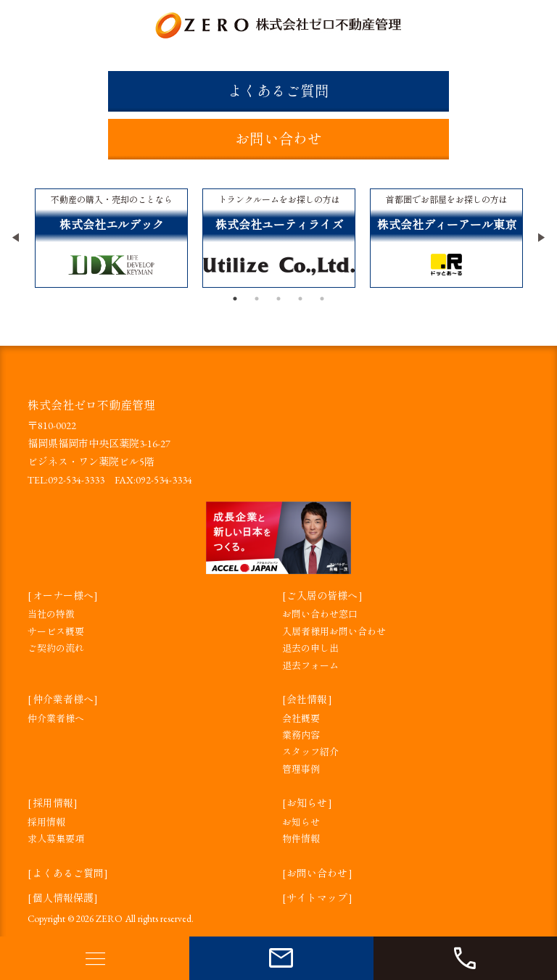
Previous (17, 238)
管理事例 (301, 769)
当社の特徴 (51, 614)
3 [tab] (278, 299)
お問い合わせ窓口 (320, 614)
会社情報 (307, 699)
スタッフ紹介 (310, 752)
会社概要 (301, 719)
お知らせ (307, 803)
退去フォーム (310, 666)
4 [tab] (300, 299)
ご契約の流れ (56, 648)
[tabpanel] (111, 238)
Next (540, 238)
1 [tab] (235, 299)
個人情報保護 (63, 898)
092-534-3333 (76, 480)
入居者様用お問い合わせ (334, 632)
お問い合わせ (278, 139)
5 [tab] (322, 299)
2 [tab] (257, 299)
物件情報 (301, 839)
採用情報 (53, 803)
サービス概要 (56, 632)
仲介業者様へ (63, 699)
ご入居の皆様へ (322, 596)
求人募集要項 (56, 839)
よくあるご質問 (278, 91)
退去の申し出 (310, 648)
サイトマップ (317, 898)
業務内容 (301, 735)
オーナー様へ (63, 596)
